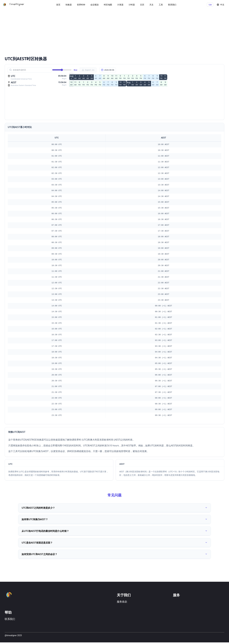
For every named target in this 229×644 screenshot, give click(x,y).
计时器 (132, 5)
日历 (142, 5)
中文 (221, 5)
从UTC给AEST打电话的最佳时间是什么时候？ (114, 532)
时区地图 (108, 5)
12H (210, 5)
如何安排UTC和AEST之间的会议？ (114, 556)
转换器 (69, 5)
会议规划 (94, 5)
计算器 (120, 5)
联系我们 (172, 5)
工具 (161, 5)
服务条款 (122, 603)
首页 (58, 5)
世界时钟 (81, 5)
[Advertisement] (92, 32)
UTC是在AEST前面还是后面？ (114, 544)
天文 (151, 5)
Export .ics (88, 70)
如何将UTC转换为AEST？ (114, 520)
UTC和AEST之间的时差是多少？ (114, 508)
